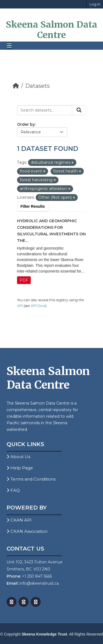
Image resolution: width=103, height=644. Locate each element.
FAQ (13, 490)
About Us (18, 457)
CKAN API (19, 520)
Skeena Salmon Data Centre (51, 30)
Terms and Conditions (31, 479)
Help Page (20, 468)
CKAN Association (27, 531)
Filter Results (33, 206)
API (20, 306)
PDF (24, 280)
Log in (95, 4)
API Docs (38, 306)
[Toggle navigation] (9, 46)
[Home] (16, 86)
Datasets (37, 86)
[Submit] (79, 110)
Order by (26, 124)
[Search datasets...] (45, 110)
